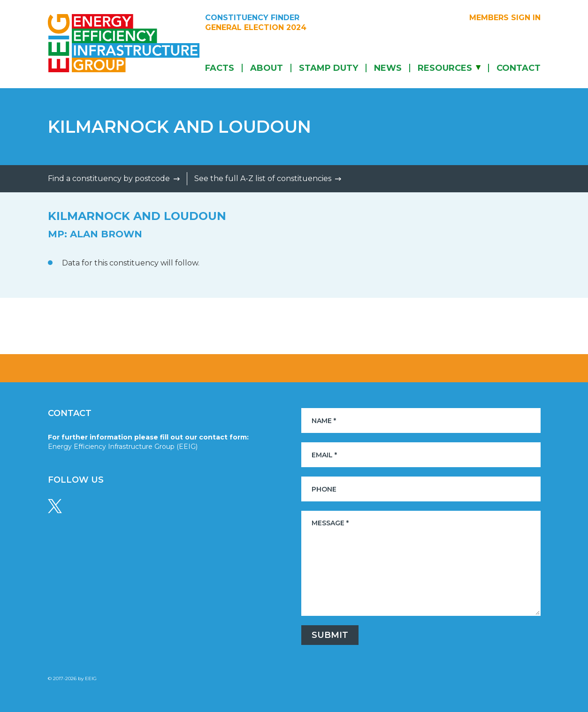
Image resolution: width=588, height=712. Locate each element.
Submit (330, 635)
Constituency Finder (252, 18)
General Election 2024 (256, 28)
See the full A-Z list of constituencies (263, 178)
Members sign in (505, 18)
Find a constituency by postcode (109, 178)
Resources (445, 68)
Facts (220, 68)
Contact (519, 68)
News (388, 68)
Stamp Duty (328, 68)
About (267, 68)
